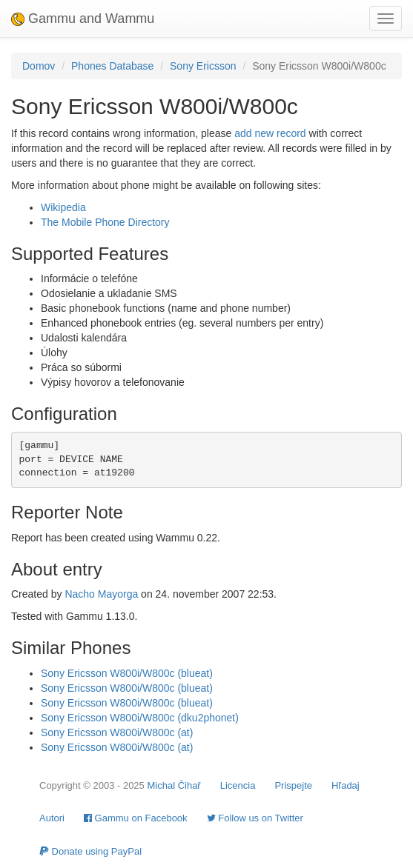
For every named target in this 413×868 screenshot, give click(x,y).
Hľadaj (346, 785)
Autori (52, 818)
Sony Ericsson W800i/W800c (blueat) (127, 673)
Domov (39, 66)
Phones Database (112, 66)
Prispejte (293, 785)
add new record (270, 133)
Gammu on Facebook (136, 818)
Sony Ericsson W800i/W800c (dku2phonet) (140, 718)
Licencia (238, 785)
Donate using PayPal (90, 851)
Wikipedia (63, 207)
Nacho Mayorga (101, 594)
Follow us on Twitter (255, 818)
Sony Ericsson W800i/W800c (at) (117, 732)
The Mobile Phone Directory (105, 222)
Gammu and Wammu (83, 19)
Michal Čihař (174, 785)
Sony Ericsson (203, 66)
